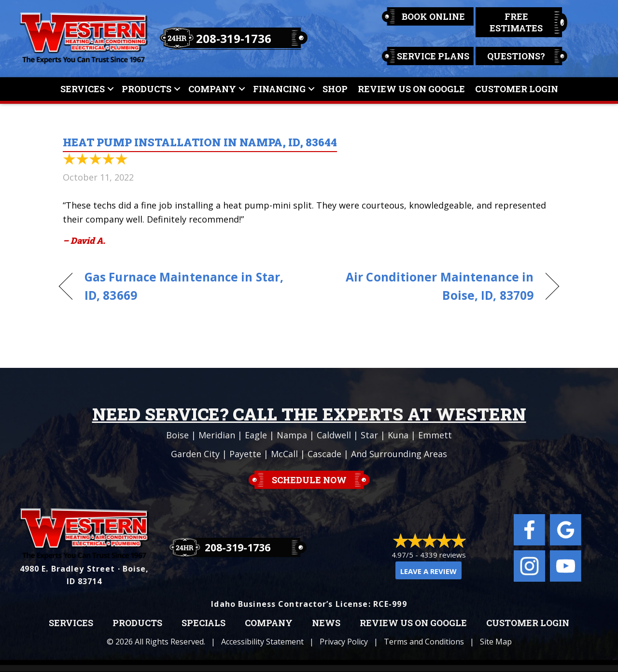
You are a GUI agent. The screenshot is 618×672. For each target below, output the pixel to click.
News (326, 623)
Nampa (292, 435)
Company (212, 89)
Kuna (398, 435)
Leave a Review (428, 571)
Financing (279, 89)
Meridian (217, 435)
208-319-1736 (234, 38)
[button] (111, 89)
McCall (284, 454)
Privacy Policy (344, 642)
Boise (177, 435)
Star (369, 435)
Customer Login (517, 89)
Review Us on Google (413, 623)
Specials (204, 623)
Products (147, 89)
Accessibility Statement (262, 642)
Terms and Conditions (424, 642)
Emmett (435, 435)
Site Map (496, 642)
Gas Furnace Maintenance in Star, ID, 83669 (184, 286)
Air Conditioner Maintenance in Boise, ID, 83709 (429, 286)
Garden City (195, 454)
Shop (335, 89)
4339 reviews (443, 555)
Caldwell (334, 435)
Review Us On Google (411, 89)
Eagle (256, 435)
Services (83, 89)
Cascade (324, 454)
